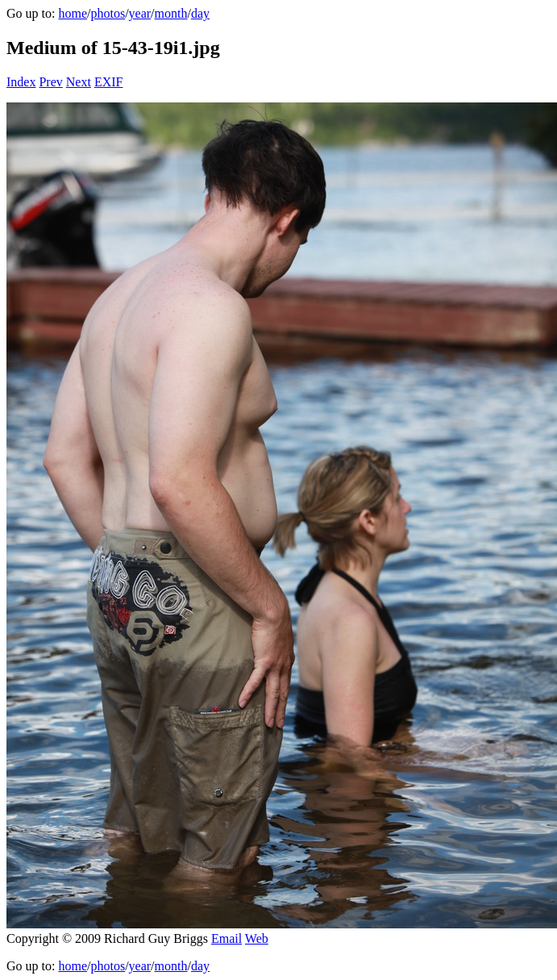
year (140, 13)
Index (21, 82)
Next (79, 82)
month (171, 13)
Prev (50, 82)
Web (257, 938)
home (73, 13)
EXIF (109, 82)
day (200, 13)
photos (108, 13)
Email (227, 938)
